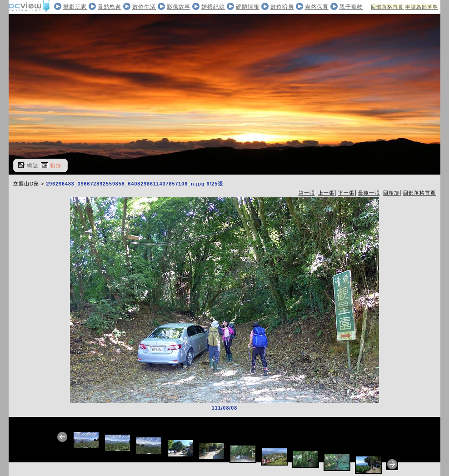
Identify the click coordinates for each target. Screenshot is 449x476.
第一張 (307, 193)
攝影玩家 (75, 7)
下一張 (346, 193)
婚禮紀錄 (213, 7)
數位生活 (144, 7)
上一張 (326, 193)
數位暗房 (282, 7)
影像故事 (179, 7)
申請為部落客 (422, 7)
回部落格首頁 (387, 7)
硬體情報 (248, 7)
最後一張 (369, 193)
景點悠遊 (110, 7)
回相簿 (391, 193)
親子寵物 (351, 7)
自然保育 (317, 7)
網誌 (33, 165)
